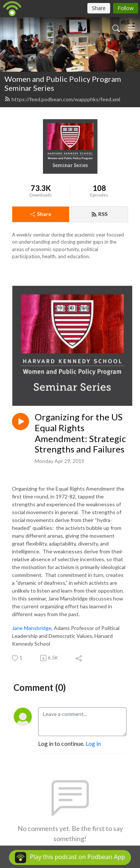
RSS (99, 214)
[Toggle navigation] (131, 28)
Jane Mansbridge (32, 628)
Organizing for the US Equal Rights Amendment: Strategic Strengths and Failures (80, 433)
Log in (93, 743)
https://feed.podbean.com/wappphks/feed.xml (62, 99)
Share (41, 214)
